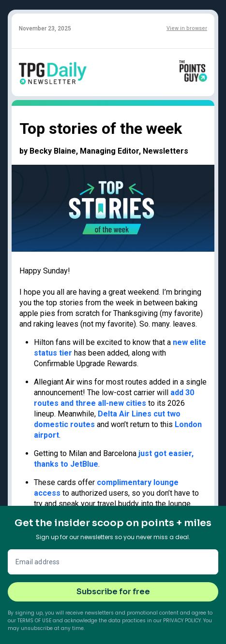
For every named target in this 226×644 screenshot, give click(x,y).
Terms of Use (34, 621)
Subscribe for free (113, 592)
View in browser (187, 28)
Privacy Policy (182, 621)
